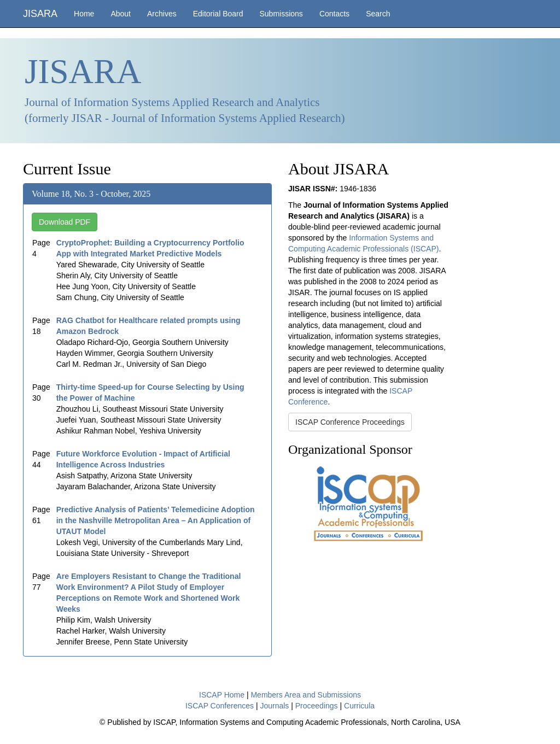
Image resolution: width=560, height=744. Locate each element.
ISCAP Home (222, 695)
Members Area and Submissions (306, 695)
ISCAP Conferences (220, 706)
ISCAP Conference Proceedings (350, 422)
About (121, 14)
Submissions (281, 14)
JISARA (40, 14)
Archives (162, 14)
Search (378, 14)
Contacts (334, 14)
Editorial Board (218, 14)
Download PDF (65, 222)
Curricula (359, 706)
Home (84, 14)
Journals (274, 706)
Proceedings (317, 706)
